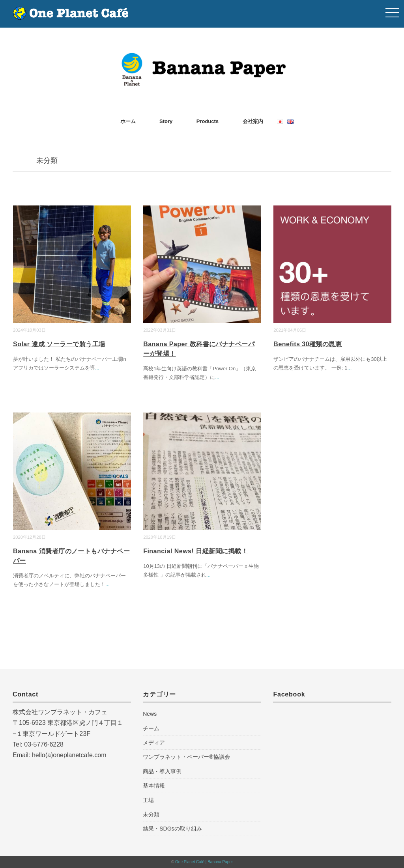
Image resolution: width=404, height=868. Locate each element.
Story (166, 121)
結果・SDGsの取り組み (172, 829)
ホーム (128, 121)
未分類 (151, 814)
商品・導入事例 (162, 771)
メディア (154, 743)
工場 (148, 800)
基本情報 (154, 786)
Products (208, 121)
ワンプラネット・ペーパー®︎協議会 (186, 757)
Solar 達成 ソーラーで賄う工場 (59, 344)
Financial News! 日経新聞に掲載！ (195, 551)
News (150, 714)
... (97, 368)
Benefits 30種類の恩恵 (308, 344)
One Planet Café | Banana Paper (204, 862)
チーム (151, 728)
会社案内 (253, 121)
